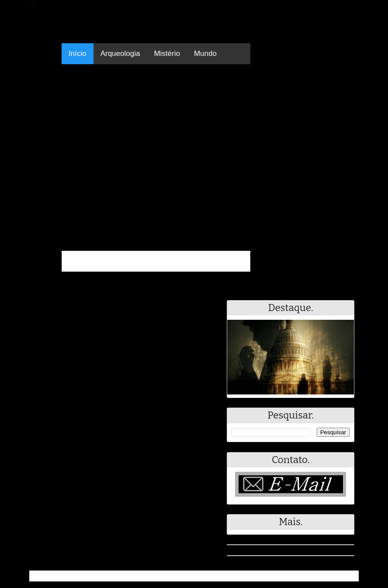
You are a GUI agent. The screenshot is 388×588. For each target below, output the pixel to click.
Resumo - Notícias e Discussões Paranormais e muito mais (126, 576)
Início (78, 54)
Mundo (205, 54)
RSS (348, 576)
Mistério (167, 54)
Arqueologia (120, 54)
